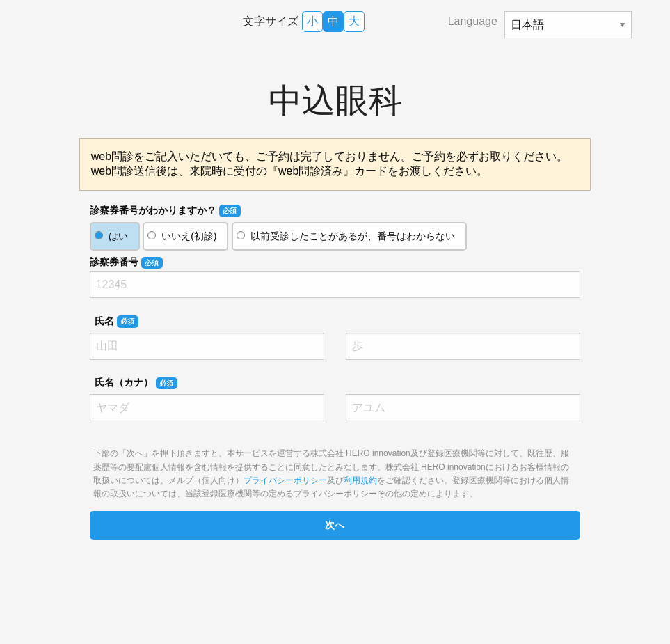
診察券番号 (126, 262)
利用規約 (360, 480)
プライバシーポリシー (285, 480)
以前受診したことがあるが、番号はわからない (353, 236)
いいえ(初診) (189, 236)
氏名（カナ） (136, 383)
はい (118, 236)
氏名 (117, 322)
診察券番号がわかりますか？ (165, 211)
